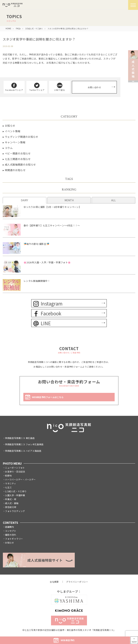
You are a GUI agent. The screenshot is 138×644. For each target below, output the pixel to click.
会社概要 (54, 582)
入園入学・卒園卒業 (15, 495)
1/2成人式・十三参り (16, 491)
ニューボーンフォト (15, 468)
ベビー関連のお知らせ (18, 153)
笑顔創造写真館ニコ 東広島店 (20, 438)
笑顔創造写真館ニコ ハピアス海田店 (23, 451)
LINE (42, 323)
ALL (113, 200)
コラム (9, 148)
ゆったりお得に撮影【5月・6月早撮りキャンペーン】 (52, 207)
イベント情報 (13, 131)
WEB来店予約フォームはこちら (48, 397)
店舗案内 (9, 527)
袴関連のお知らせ (15, 170)
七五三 (8, 487)
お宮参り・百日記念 (15, 472)
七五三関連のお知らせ (18, 159)
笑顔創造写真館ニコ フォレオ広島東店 (24, 444)
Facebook (47, 313)
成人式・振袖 (12, 503)
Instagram (48, 303)
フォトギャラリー (14, 539)
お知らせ (10, 126)
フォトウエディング (15, 511)
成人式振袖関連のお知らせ (20, 164)
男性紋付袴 (11, 507)
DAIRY (24, 200)
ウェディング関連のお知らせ (22, 137)
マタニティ (11, 483)
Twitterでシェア (37, 87)
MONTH (69, 200)
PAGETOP (134, 642)
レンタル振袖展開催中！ (37, 281)
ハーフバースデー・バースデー (20, 479)
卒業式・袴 (11, 499)
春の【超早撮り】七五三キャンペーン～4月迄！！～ (52, 225)
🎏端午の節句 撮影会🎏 (36, 244)
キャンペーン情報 (15, 142)
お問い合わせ (94, 87)
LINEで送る (60, 87)
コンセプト (11, 531)
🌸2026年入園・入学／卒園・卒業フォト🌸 (47, 262)
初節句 (8, 475)
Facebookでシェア (14, 87)
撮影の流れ (11, 535)
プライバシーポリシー (77, 582)
